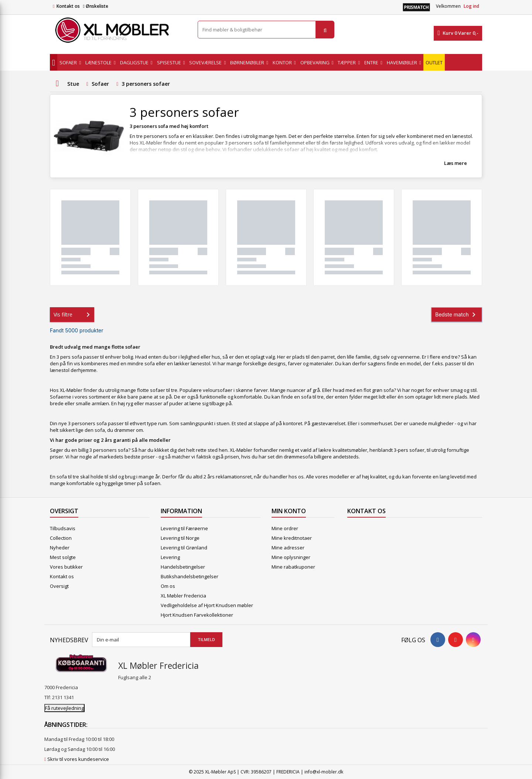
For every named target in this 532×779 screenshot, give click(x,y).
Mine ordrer (285, 528)
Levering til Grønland (184, 548)
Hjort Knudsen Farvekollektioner (197, 615)
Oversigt (59, 586)
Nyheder (60, 548)
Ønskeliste (95, 6)
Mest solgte (63, 557)
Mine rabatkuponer (293, 567)
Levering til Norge (180, 538)
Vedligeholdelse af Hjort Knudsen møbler (207, 605)
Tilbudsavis (63, 528)
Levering (170, 557)
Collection (61, 538)
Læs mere (456, 163)
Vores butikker (66, 567)
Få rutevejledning (64, 708)
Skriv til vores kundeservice (78, 759)
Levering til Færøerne (184, 528)
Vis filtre (73, 315)
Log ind (471, 6)
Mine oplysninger (291, 557)
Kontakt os (68, 6)
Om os (168, 586)
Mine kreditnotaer (292, 538)
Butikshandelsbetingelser (190, 576)
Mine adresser (288, 548)
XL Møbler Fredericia (183, 596)
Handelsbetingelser (183, 567)
